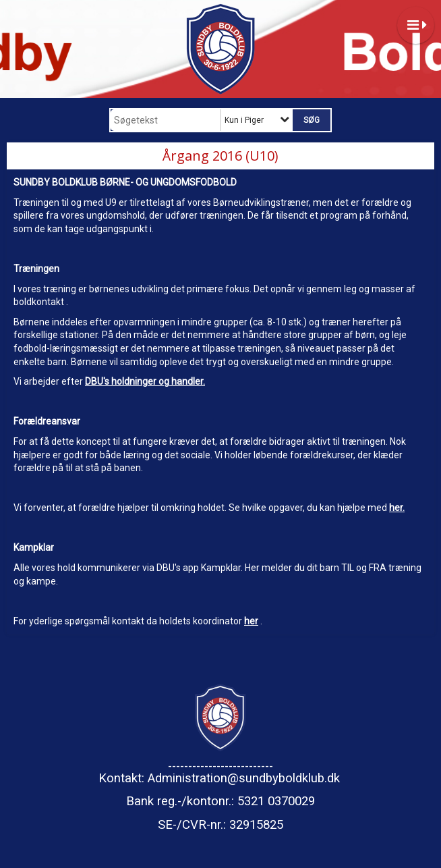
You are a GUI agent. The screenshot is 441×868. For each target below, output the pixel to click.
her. (397, 508)
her (251, 621)
